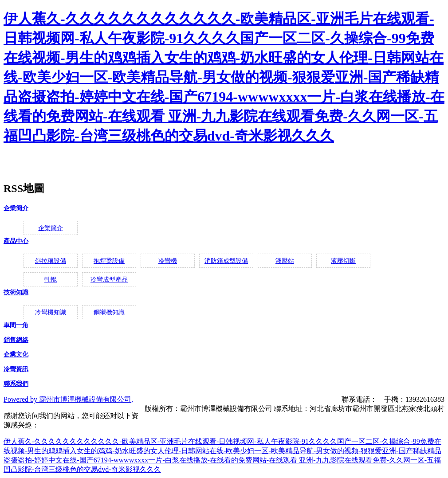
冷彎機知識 (51, 312)
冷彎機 (168, 261)
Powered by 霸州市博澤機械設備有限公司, (68, 399)
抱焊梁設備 (109, 261)
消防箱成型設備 (226, 261)
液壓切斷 (343, 261)
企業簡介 (16, 208)
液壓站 (285, 261)
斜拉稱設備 (51, 261)
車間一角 (16, 325)
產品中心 (16, 241)
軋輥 (51, 280)
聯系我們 (16, 384)
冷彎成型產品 (109, 280)
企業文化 (16, 355)
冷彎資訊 (16, 369)
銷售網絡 (16, 340)
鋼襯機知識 (109, 312)
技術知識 (16, 292)
